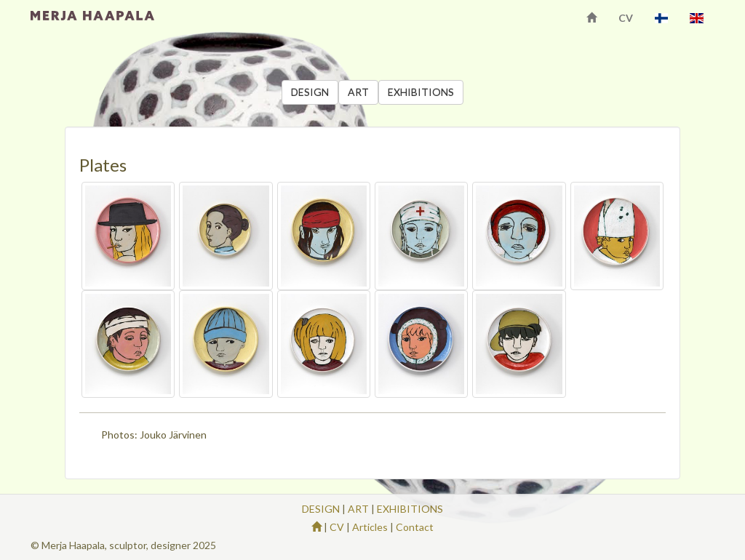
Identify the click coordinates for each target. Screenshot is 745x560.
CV (626, 18)
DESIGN (310, 92)
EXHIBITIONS (421, 92)
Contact (415, 527)
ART (358, 92)
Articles (370, 527)
